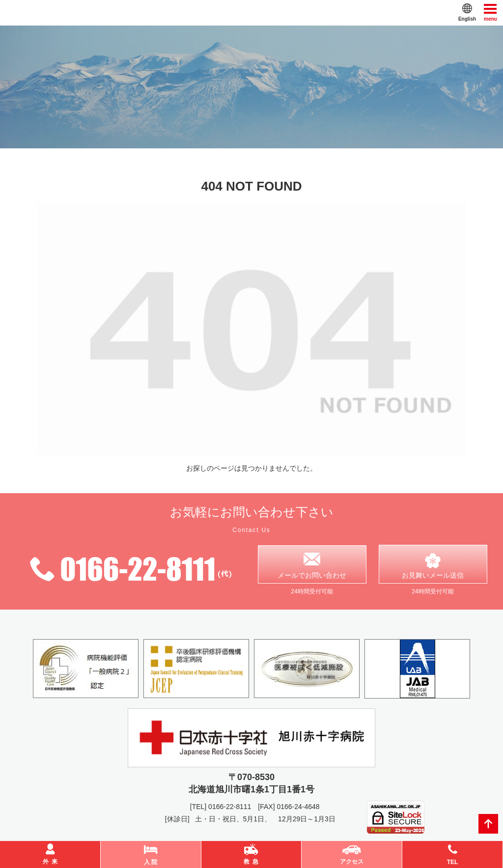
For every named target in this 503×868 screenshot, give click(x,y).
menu (490, 12)
